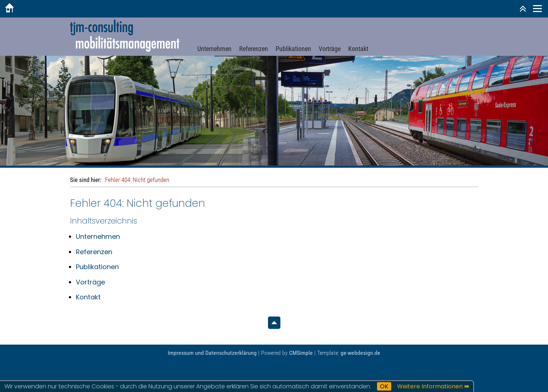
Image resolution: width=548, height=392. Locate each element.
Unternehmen (214, 49)
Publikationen (293, 49)
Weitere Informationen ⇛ (433, 386)
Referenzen (254, 49)
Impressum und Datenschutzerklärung (212, 353)
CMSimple (301, 353)
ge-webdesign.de (360, 353)
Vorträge (330, 49)
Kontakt (358, 49)
